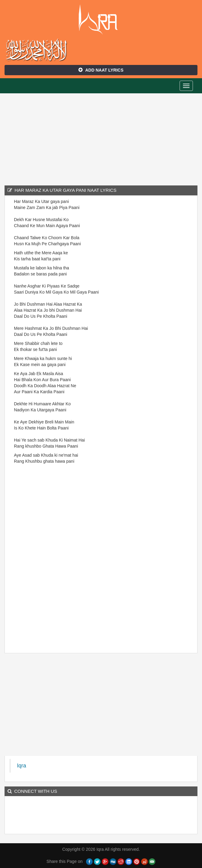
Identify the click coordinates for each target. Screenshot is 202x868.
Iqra (101, 20)
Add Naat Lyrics (101, 70)
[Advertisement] (101, 139)
